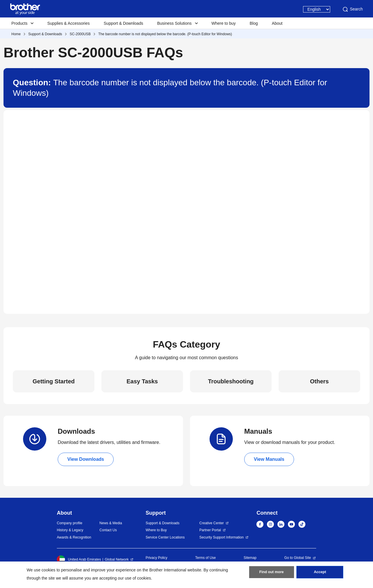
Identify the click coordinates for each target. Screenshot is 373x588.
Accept (320, 574)
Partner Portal (210, 530)
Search (352, 9)
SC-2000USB (80, 34)
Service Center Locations (165, 537)
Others (319, 381)
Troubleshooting (231, 381)
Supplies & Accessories (68, 23)
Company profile (70, 523)
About (277, 23)
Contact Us (108, 530)
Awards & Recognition (74, 537)
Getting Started (54, 381)
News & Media (111, 523)
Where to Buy (156, 530)
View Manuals (269, 459)
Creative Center (212, 523)
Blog (254, 23)
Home (16, 34)
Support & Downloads (123, 23)
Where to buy (224, 23)
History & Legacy (70, 530)
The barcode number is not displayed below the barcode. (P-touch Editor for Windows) (165, 34)
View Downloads (86, 459)
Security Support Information (221, 537)
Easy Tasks (142, 381)
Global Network (117, 559)
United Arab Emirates (79, 559)
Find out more (272, 574)
